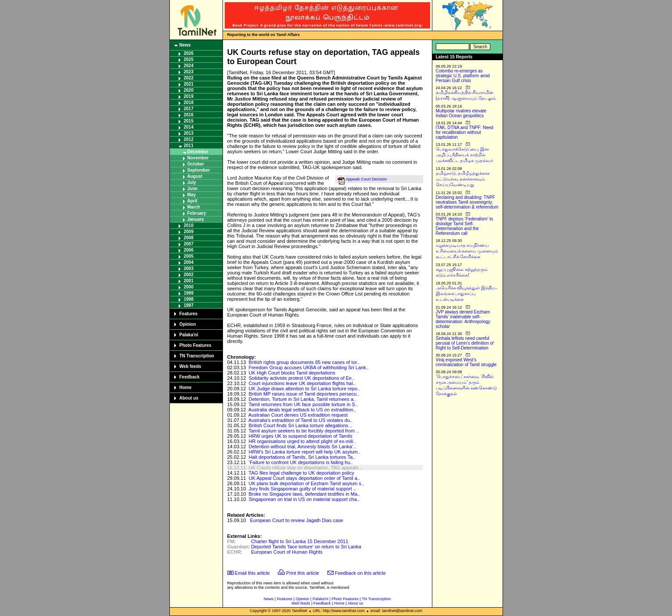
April (192, 201)
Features (189, 314)
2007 (189, 244)
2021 (189, 84)
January (196, 219)
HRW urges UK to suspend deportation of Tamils (300, 436)
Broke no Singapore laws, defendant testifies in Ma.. (304, 494)
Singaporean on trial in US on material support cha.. (304, 499)
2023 (189, 72)
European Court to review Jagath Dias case (297, 520)
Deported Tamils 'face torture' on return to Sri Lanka (306, 547)
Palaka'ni (189, 335)
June (192, 189)
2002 (189, 275)
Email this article (252, 573)
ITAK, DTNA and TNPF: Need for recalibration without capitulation (465, 132)
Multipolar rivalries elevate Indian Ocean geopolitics (461, 113)
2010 (189, 225)
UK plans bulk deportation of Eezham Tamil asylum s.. (306, 483)
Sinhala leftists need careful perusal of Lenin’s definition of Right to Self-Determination (465, 343)
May (192, 195)
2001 (189, 281)
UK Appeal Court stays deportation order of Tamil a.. (304, 478)
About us (189, 398)
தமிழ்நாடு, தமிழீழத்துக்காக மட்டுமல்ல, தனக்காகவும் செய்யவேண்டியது (463, 179)
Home (186, 387)
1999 (189, 293)
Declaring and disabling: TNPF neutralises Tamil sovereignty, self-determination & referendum (467, 202)
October (196, 164)
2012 (189, 139)
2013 (189, 133)
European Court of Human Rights (287, 552)
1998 (189, 299)
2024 (189, 66)
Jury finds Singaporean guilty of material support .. (302, 489)
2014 (189, 127)
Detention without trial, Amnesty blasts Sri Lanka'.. (302, 447)
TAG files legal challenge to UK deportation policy (301, 473)
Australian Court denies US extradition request (298, 415)
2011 (189, 146)
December (198, 152)
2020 (189, 90)
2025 (189, 59)
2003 (189, 268)
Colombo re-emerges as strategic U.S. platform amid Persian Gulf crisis (463, 76)
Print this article (303, 573)
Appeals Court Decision (367, 179)
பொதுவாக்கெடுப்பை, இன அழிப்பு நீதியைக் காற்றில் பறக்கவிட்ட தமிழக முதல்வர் (465, 155)
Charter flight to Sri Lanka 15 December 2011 (300, 541)
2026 (189, 53)
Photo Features (196, 345)
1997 (189, 305)
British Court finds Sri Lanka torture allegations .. (300, 425)
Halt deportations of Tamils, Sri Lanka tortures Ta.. (302, 457)
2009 (189, 232)
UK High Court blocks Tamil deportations (292, 373)
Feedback (190, 377)
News (185, 45)
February (197, 213)
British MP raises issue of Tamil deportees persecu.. (304, 394)
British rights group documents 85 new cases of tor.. (304, 362)
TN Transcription (197, 356)
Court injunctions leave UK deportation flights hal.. (302, 383)
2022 (189, 78)
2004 (189, 262)
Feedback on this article (360, 573)
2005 (189, 256)
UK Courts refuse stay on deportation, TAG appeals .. (305, 468)
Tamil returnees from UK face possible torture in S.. (303, 404)
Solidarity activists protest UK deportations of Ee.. (301, 378)
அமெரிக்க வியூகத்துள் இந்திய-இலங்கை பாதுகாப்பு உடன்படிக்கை (467, 294)
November (198, 158)
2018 (189, 103)
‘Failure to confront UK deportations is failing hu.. (300, 462)
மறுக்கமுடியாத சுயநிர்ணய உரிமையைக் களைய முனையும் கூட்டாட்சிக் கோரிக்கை (467, 251)
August (195, 176)
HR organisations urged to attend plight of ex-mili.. (302, 441)
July (192, 182)
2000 (189, 287)
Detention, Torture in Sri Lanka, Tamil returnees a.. (302, 399)
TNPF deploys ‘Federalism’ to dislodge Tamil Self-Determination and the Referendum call (465, 226)
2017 (189, 109)
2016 (189, 115)
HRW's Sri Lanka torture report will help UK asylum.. (304, 452)
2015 (189, 121)
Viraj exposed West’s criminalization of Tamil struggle (466, 362)
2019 (189, 96)
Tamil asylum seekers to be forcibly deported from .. (304, 431)
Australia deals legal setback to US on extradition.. (302, 410)
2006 (189, 250)
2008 (189, 238)
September (199, 170)
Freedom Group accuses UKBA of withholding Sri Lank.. (308, 367)
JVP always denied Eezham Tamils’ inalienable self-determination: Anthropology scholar (463, 319)
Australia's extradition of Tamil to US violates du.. (300, 420)
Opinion (188, 324)
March (194, 207)
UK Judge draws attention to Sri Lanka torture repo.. (304, 389)
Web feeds (190, 366)
